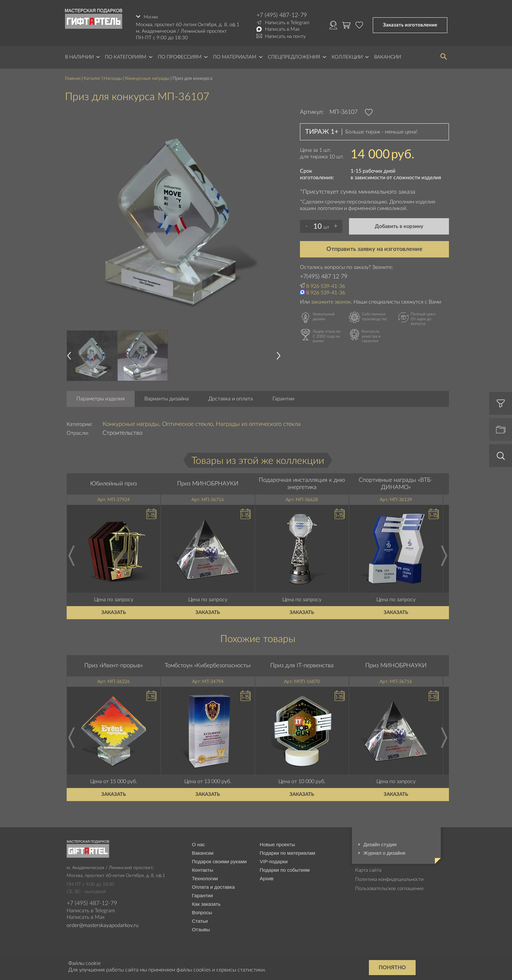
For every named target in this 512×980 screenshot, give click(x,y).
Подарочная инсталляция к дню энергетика (302, 482)
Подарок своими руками (219, 860)
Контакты (202, 868)
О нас (198, 843)
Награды (113, 77)
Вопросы (202, 911)
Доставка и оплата (231, 397)
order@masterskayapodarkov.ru (103, 923)
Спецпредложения (294, 55)
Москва (152, 15)
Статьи (200, 919)
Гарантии (283, 397)
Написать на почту (285, 36)
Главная (73, 77)
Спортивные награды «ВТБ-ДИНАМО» (396, 482)
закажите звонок (331, 300)
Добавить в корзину (399, 224)
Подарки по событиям (285, 868)
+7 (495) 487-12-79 (282, 15)
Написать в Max (282, 29)
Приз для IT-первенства (302, 664)
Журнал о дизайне (384, 851)
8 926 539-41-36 (326, 284)
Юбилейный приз (114, 482)
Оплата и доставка (213, 885)
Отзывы (201, 928)
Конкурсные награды (147, 77)
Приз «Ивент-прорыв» (114, 664)
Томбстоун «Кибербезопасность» (208, 664)
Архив (267, 877)
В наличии (79, 55)
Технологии (205, 877)
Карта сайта (368, 869)
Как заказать (206, 902)
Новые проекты (277, 843)
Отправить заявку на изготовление (374, 247)
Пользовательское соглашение (389, 887)
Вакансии (388, 55)
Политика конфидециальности (389, 878)
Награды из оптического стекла (258, 422)
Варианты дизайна (167, 397)
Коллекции (347, 55)
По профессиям (180, 55)
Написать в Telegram (287, 23)
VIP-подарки (274, 860)
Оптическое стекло (188, 422)
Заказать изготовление (410, 24)
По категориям (126, 55)
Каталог (92, 77)
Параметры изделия (101, 397)
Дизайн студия (380, 843)
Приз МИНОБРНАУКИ (208, 482)
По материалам (235, 55)
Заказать (114, 611)
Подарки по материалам (288, 851)
